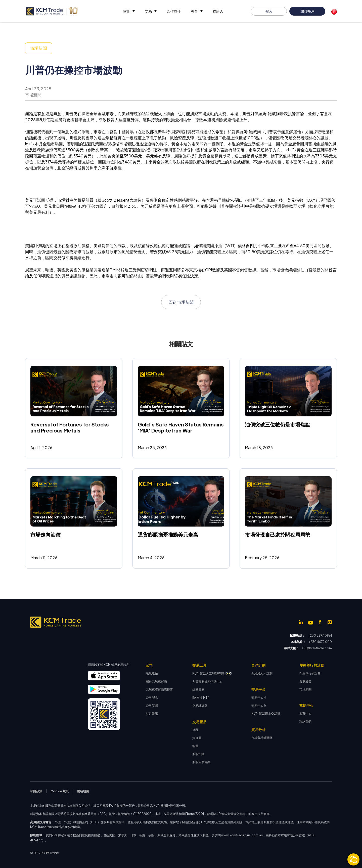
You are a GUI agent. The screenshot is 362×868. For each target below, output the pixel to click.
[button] (129, 11)
